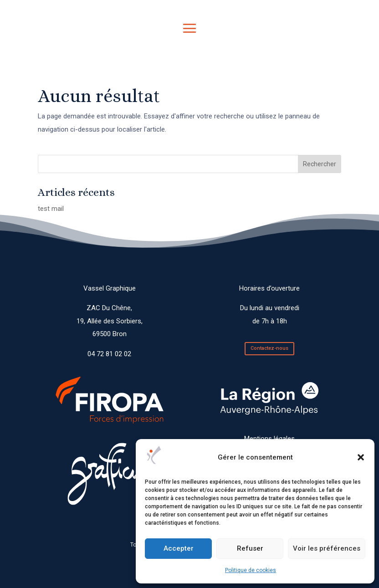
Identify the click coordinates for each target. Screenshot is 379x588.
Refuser (250, 548)
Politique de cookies (251, 570)
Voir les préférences (327, 548)
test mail (51, 209)
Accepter (179, 548)
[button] (361, 457)
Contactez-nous (269, 348)
